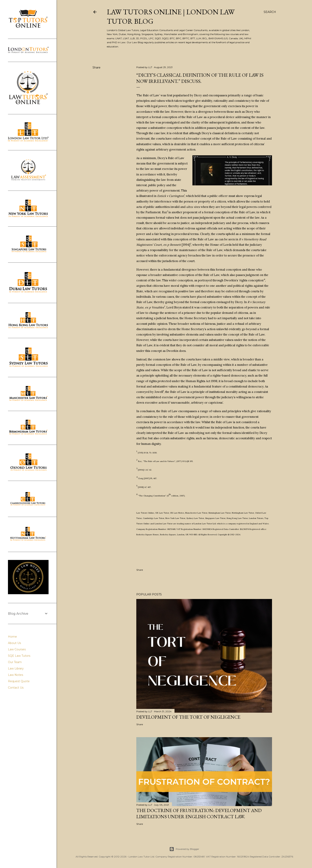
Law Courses (17, 649)
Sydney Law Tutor (195, 518)
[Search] (270, 12)
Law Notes (16, 675)
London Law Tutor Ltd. (205, 524)
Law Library (16, 668)
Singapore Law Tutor (215, 518)
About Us (14, 643)
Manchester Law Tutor (196, 513)
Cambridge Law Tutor (154, 518)
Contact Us (16, 688)
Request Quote (19, 681)
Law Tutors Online (145, 513)
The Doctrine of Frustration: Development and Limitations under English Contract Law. (199, 813)
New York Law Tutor (175, 518)
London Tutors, (257, 518)
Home (12, 637)
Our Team (15, 662)
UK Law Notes (177, 513)
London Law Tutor (164, 524)
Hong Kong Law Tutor (237, 518)
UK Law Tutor (162, 513)
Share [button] (97, 68)
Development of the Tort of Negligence (188, 717)
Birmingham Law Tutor (220, 513)
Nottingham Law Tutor (243, 513)
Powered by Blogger (184, 849)
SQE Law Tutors (19, 656)
